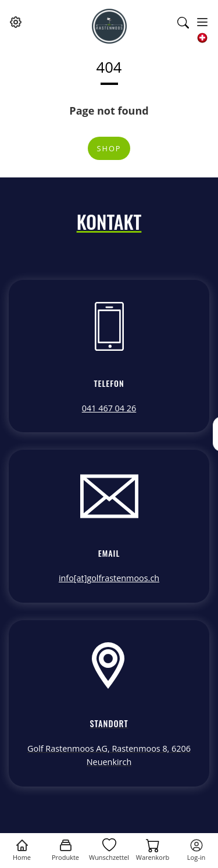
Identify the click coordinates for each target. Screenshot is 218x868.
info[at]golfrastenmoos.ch (109, 578)
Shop (109, 148)
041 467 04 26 (109, 408)
